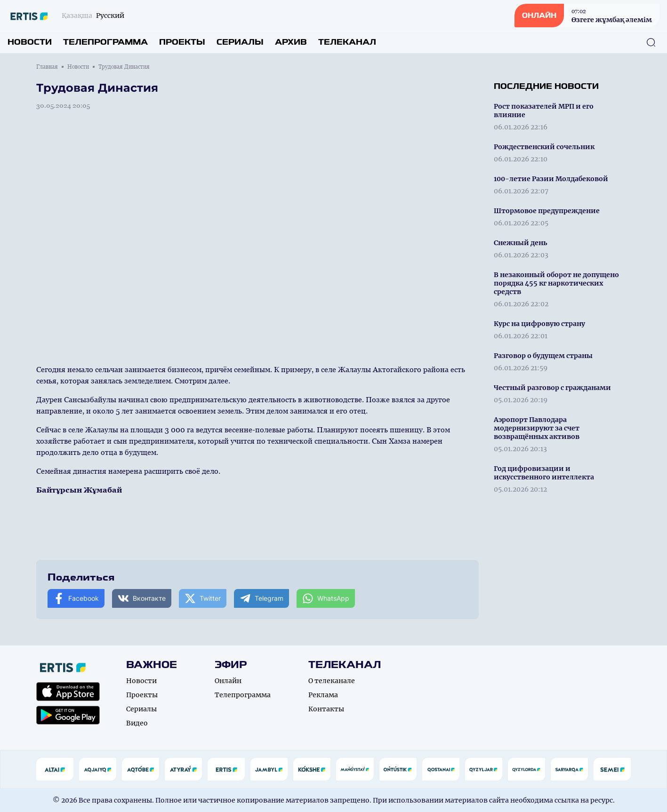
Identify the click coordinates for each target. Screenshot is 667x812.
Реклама (323, 695)
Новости (30, 42)
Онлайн (228, 681)
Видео (137, 723)
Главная (47, 67)
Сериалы (240, 42)
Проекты (182, 42)
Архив (291, 42)
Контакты (326, 709)
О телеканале (332, 681)
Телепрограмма (105, 42)
